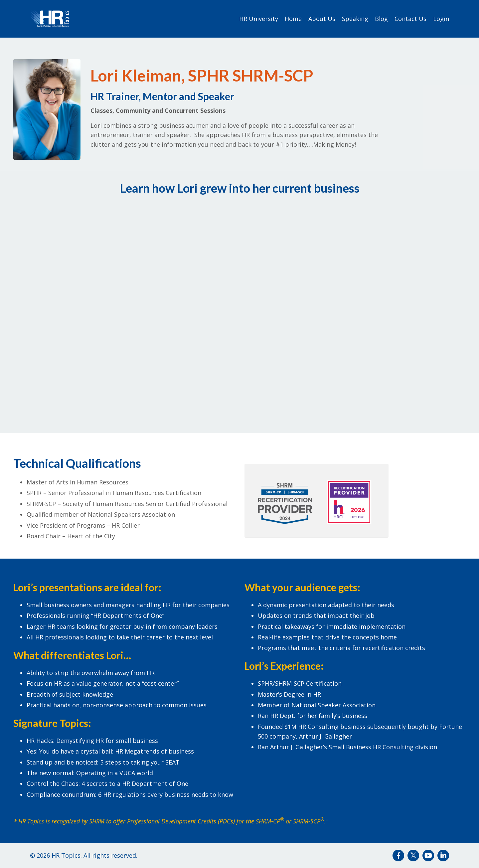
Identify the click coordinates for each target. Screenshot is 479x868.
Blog (381, 19)
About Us (322, 19)
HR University (259, 19)
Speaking (355, 19)
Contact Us (410, 19)
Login (441, 19)
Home (293, 19)
